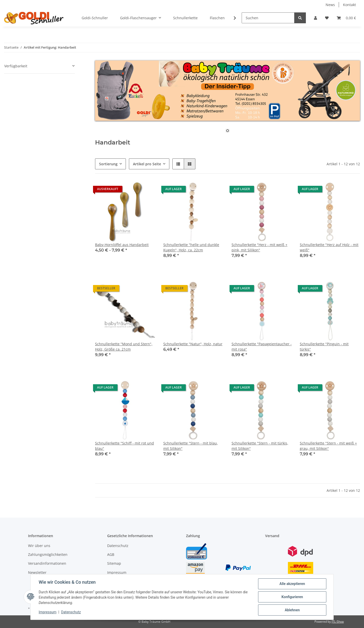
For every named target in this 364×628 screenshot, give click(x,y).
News (330, 5)
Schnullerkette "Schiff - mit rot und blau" (124, 446)
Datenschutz (118, 546)
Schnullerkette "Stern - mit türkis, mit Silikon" (260, 446)
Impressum (117, 572)
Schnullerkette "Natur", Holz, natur (193, 344)
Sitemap (114, 563)
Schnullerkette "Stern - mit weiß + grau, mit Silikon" (328, 446)
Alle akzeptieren (292, 584)
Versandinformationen (47, 563)
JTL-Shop (338, 622)
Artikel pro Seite (147, 164)
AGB (111, 554)
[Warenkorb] (346, 18)
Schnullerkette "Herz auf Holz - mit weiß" (329, 247)
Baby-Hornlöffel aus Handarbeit (122, 245)
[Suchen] (268, 18)
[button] (315, 18)
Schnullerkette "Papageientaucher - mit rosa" (262, 347)
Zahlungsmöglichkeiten (48, 554)
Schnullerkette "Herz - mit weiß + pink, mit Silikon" (259, 247)
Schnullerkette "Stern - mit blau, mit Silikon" (191, 446)
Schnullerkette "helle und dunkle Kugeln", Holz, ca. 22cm (191, 247)
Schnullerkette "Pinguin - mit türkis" (324, 347)
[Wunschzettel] (327, 18)
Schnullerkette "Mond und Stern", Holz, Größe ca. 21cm (124, 347)
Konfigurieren (292, 597)
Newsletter (37, 572)
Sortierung (108, 164)
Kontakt (349, 5)
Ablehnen (292, 610)
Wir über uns (39, 546)
